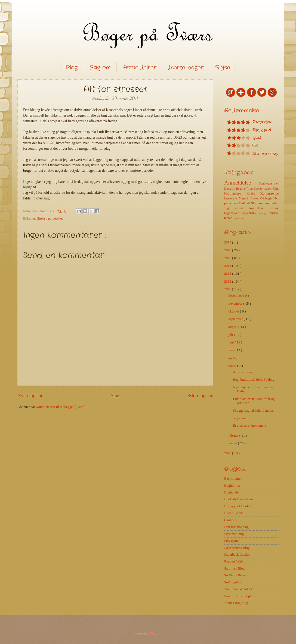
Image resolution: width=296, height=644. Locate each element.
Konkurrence (269, 193)
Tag (229, 208)
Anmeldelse (241, 183)
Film (276, 189)
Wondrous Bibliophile (240, 596)
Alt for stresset (243, 372)
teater (229, 218)
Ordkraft (245, 203)
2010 (228, 453)
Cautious (230, 520)
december (235, 296)
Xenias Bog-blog (236, 603)
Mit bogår (266, 198)
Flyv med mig (234, 534)
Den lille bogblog (236, 527)
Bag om (100, 68)
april (232, 358)
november (236, 304)
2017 (228, 242)
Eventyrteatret (263, 189)
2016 (228, 250)
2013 (228, 274)
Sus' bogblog (233, 582)
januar (233, 443)
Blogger (155, 633)
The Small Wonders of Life (243, 589)
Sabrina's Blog (234, 568)
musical (274, 213)
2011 (228, 289)
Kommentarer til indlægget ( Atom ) (61, 407)
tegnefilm (238, 218)
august (233, 327)
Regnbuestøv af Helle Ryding (254, 380)
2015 (228, 258)
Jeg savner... (241, 418)
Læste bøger (186, 68)
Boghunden (232, 492)
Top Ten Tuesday (263, 208)
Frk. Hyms (232, 541)
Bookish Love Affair (239, 499)
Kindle (253, 194)
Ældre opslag (200, 396)
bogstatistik (251, 213)
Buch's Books (234, 513)
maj (231, 350)
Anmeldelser (140, 68)
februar (234, 436)
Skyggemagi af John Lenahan (254, 411)
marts (233, 366)
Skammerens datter (265, 203)
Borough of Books (237, 506)
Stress (42, 218)
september (236, 319)
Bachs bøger (233, 479)
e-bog (264, 213)
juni (231, 342)
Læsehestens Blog (237, 548)
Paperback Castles (237, 555)
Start (115, 396)
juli (231, 335)
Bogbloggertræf (269, 184)
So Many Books (235, 575)
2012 (228, 282)
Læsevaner (232, 198)
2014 (228, 266)
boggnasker (233, 213)
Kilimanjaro (235, 193)
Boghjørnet (232, 486)
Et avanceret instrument (249, 426)
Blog (72, 68)
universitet (55, 218)
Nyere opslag (30, 396)
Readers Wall (233, 561)
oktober (234, 311)
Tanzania (240, 208)
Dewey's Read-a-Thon (239, 189)
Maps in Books (249, 198)
